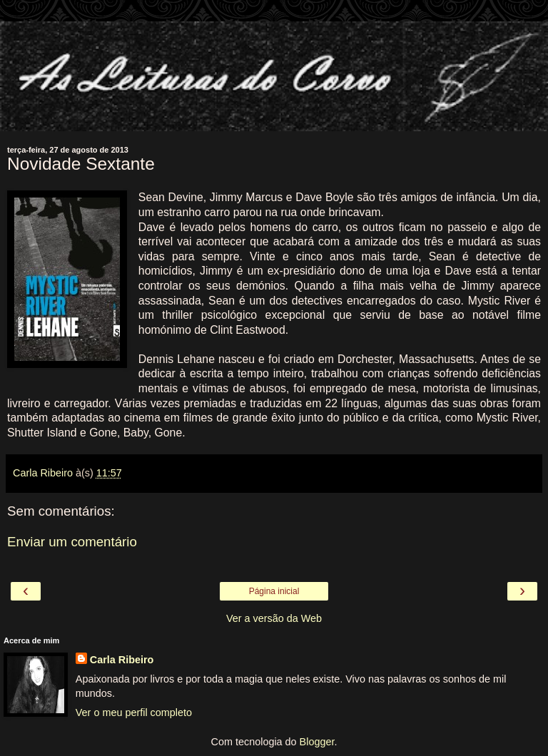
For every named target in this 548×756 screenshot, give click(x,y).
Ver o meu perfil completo (134, 712)
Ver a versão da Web (274, 618)
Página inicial (274, 591)
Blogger (317, 742)
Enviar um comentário (72, 542)
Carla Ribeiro (122, 660)
